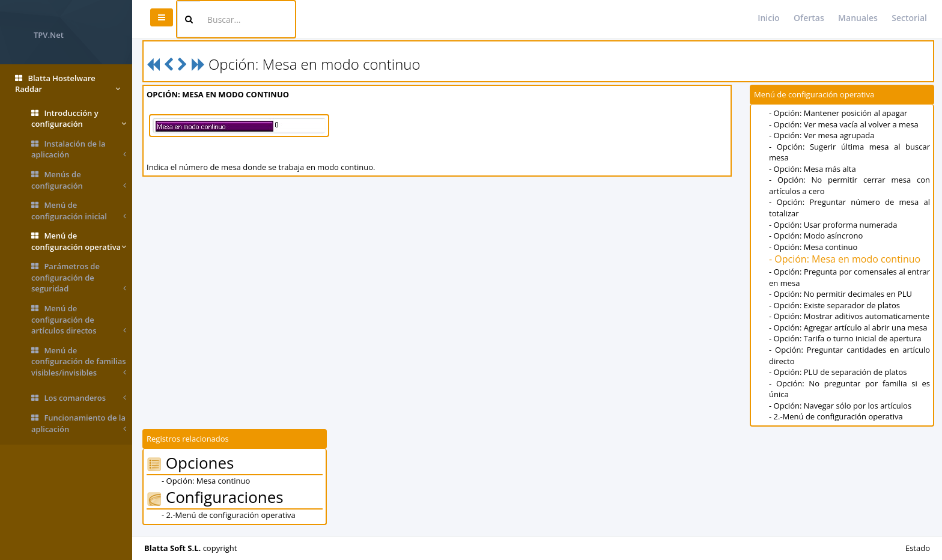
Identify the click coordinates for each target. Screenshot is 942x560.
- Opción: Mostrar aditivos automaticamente (849, 316)
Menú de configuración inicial (79, 211)
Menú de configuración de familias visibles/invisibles (79, 362)
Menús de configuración (79, 180)
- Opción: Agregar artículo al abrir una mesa (848, 327)
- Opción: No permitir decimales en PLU (840, 294)
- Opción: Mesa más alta (813, 169)
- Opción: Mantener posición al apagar (838, 113)
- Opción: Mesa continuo (813, 247)
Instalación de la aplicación (79, 149)
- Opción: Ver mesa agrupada (822, 135)
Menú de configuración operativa (79, 241)
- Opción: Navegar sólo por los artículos (840, 406)
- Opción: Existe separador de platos (834, 305)
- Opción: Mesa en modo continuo (845, 259)
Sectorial (909, 18)
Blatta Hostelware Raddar (68, 84)
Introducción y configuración (79, 119)
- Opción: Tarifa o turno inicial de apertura (845, 338)
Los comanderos (79, 398)
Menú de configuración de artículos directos (79, 320)
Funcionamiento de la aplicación (79, 423)
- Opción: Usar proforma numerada (833, 225)
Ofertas (809, 18)
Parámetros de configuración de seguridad (79, 278)
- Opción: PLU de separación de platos (838, 372)
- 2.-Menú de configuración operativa (836, 416)
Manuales (858, 18)
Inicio (768, 18)
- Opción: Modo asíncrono (816, 236)
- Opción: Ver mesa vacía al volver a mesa (844, 124)
